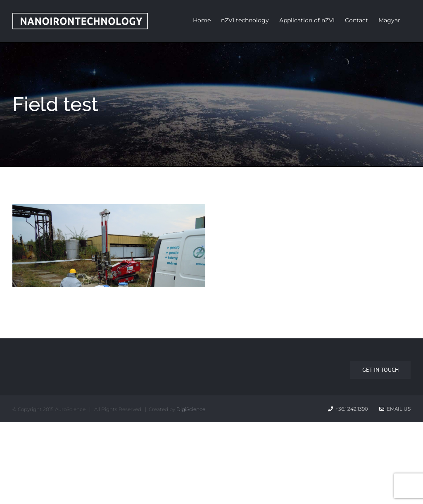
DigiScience (191, 409)
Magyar (389, 20)
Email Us (395, 409)
